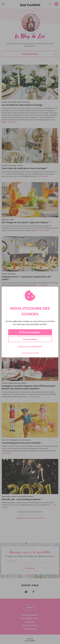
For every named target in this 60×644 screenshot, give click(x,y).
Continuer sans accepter (30, 353)
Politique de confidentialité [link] (30, 346)
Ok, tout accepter (30, 332)
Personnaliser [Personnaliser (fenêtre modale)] (30, 339)
